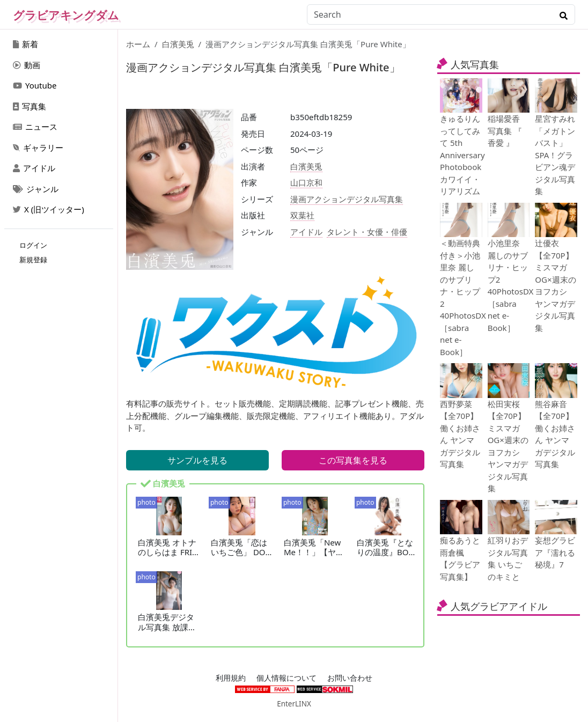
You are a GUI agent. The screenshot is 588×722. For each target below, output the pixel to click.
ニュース (35, 127)
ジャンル (36, 189)
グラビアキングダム (66, 15)
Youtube (35, 85)
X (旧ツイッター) (49, 209)
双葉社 (302, 215)
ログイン (33, 245)
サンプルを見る (197, 460)
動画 (27, 65)
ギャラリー (38, 148)
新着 (25, 44)
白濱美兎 (178, 44)
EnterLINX (294, 704)
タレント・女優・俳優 (367, 232)
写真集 (30, 106)
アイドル (34, 168)
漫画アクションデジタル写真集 (347, 199)
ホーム (138, 44)
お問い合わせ (350, 678)
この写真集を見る (353, 460)
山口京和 (306, 182)
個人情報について (286, 678)
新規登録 (33, 260)
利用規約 (231, 678)
